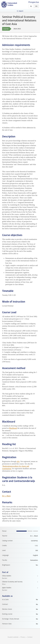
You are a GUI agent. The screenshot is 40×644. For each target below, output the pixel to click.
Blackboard (13, 428)
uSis (18, 461)
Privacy (23, 637)
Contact (30, 637)
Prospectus (34, 2)
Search (21, 11)
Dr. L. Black (6, 496)
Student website (13, 637)
